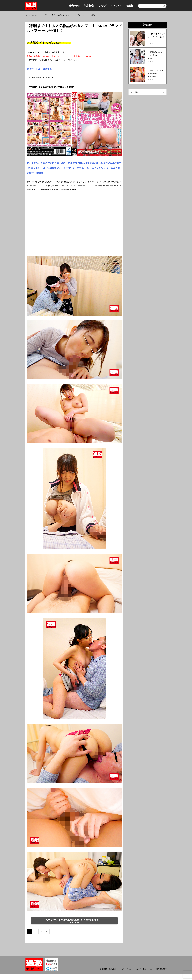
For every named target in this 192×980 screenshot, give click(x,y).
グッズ (102, 6)
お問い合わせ (148, 969)
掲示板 (130, 6)
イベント (116, 6)
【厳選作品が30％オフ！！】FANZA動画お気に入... (156, 55)
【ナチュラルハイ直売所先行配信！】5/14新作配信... (156, 74)
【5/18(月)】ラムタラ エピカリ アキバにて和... (156, 37)
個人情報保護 (161, 969)
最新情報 (75, 6)
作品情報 (89, 6)
